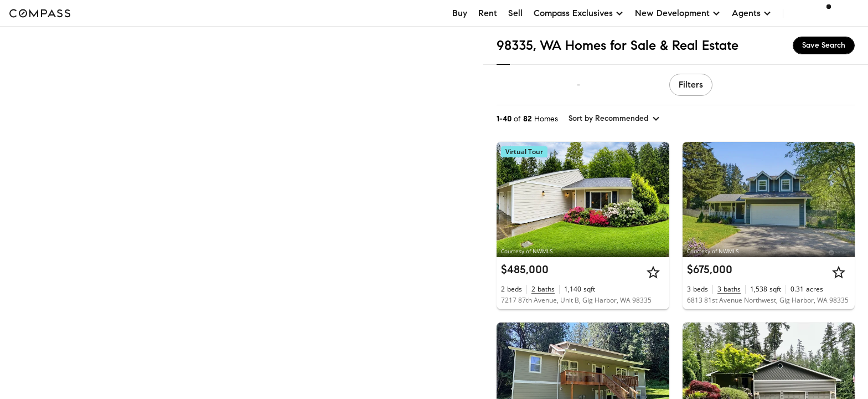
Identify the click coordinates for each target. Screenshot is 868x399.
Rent (488, 13)
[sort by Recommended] (614, 119)
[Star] (653, 272)
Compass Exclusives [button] (579, 13)
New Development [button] (678, 13)
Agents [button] (752, 13)
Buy (460, 13)
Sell (515, 13)
